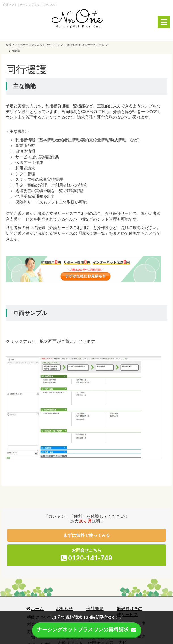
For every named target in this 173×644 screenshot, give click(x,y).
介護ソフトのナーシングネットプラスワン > (35, 45)
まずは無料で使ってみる (87, 535)
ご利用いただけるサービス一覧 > (86, 45)
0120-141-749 (90, 558)
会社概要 (95, 608)
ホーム (35, 608)
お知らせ (64, 608)
